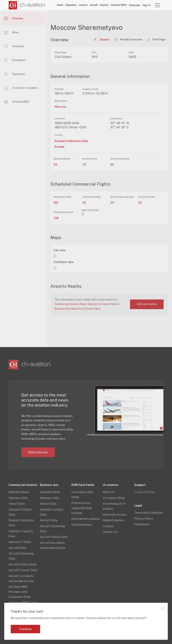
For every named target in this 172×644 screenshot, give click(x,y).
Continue (25, 629)
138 (56, 218)
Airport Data (17, 504)
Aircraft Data (17, 548)
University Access (115, 515)
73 (84, 165)
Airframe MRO (119, 5)
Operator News (19, 492)
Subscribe (135, 5)
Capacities (14, 74)
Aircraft (94, 5)
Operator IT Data (20, 542)
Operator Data (18, 498)
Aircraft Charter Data (23, 570)
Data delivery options (85, 519)
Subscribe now (38, 452)
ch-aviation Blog (114, 498)
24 (55, 165)
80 (112, 165)
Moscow (60, 107)
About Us (109, 492)
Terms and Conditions (149, 513)
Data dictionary (82, 525)
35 (84, 203)
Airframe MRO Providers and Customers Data (20, 592)
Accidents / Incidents (21, 88)
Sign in (146, 5)
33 (140, 203)
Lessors (83, 5)
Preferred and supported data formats (82, 508)
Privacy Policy (144, 519)
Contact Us (110, 532)
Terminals (14, 46)
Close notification (162, 608)
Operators (71, 5)
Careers (108, 526)
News (60, 5)
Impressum (142, 524)
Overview (14, 19)
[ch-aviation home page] (27, 5)
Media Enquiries (113, 520)
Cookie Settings (145, 492)
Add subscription (147, 304)
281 (56, 203)
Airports (104, 5)
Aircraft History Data (23, 564)
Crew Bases (15, 60)
